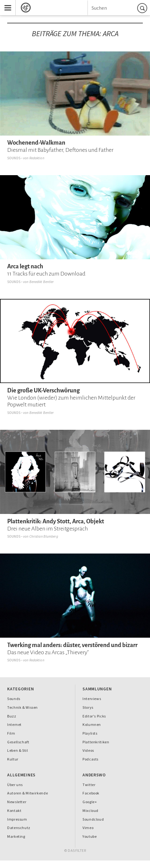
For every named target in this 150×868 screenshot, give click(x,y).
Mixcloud (90, 810)
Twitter (89, 785)
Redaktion (37, 158)
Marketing (16, 836)
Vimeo (88, 828)
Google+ (90, 802)
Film (11, 733)
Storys (88, 707)
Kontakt (14, 810)
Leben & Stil (17, 750)
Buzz (12, 716)
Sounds (14, 158)
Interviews (92, 699)
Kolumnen (92, 724)
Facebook (91, 793)
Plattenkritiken (96, 742)
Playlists (90, 733)
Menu (6, 4)
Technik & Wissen (22, 707)
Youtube (90, 836)
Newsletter (17, 802)
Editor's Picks (94, 716)
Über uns (15, 785)
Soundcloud (93, 819)
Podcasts (90, 759)
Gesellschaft (18, 742)
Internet (14, 724)
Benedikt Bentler (42, 282)
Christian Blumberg (44, 536)
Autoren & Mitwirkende (27, 793)
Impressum (17, 819)
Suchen (143, 8)
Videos (88, 750)
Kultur (13, 759)
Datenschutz (19, 828)
